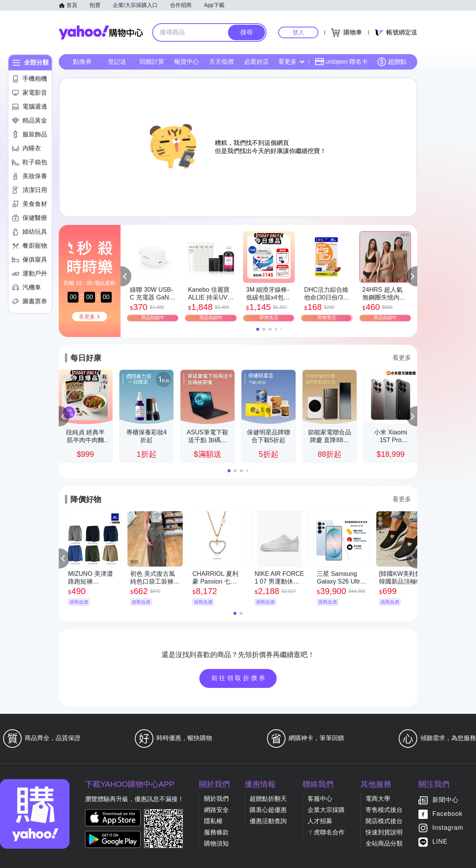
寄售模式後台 (384, 810)
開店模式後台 (384, 821)
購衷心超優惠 (268, 810)
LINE (440, 842)
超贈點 (392, 62)
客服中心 (320, 799)
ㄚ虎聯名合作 (326, 832)
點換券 (82, 62)
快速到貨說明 (384, 832)
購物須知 (216, 843)
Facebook (447, 814)
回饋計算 (152, 62)
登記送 (117, 62)
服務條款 (216, 832)
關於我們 (216, 799)
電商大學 (378, 799)
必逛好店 (257, 62)
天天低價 (221, 62)
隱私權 (213, 821)
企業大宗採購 (326, 810)
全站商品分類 (384, 843)
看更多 (291, 62)
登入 (298, 32)
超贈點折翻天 (268, 799)
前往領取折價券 (239, 678)
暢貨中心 (187, 62)
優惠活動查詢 (268, 821)
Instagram (448, 828)
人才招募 (320, 821)
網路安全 (216, 810)
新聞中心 (445, 800)
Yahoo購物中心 (101, 32)
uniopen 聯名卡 (341, 62)
